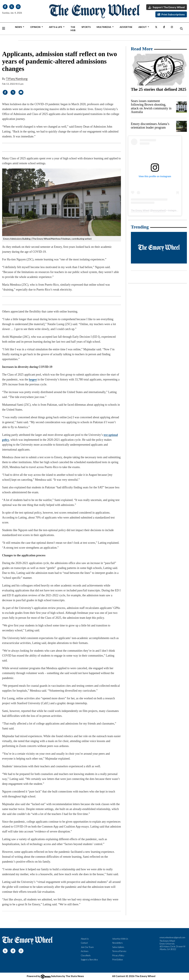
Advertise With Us (120, 939)
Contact (84, 943)
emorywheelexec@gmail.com (172, 937)
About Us (85, 939)
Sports (86, 27)
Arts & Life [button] (56, 27)
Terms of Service (119, 951)
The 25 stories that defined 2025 (159, 89)
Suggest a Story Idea (89, 960)
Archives (85, 951)
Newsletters (118, 943)
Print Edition (118, 960)
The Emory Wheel (140, 210)
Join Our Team (87, 947)
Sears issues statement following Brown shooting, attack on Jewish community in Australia (151, 106)
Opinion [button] (36, 27)
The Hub (73, 29)
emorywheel (159, 210)
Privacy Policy (118, 955)
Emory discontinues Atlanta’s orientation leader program (150, 126)
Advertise (126, 27)
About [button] (143, 27)
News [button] (19, 27)
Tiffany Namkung (17, 79)
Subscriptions (118, 947)
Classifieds (86, 955)
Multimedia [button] (104, 27)
